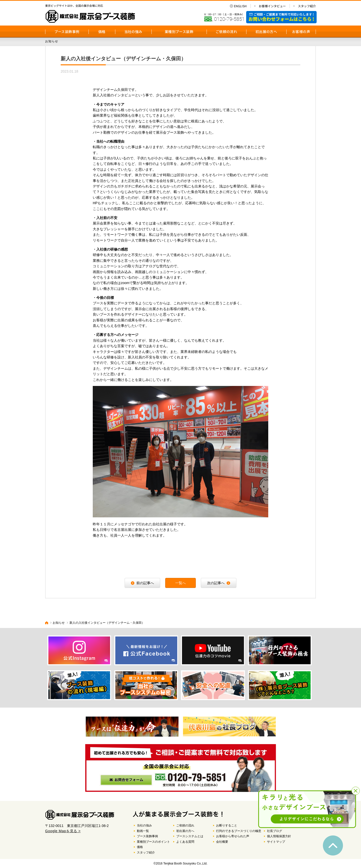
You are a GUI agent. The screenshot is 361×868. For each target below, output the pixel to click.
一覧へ (180, 583)
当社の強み (133, 32)
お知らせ (59, 623)
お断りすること (227, 825)
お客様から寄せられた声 (233, 836)
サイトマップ (276, 842)
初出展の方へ (266, 32)
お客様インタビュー (272, 6)
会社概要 (222, 842)
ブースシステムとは (190, 836)
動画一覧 (143, 831)
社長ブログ (275, 831)
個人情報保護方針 (279, 836)
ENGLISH (240, 6)
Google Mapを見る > (63, 831)
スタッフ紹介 (307, 6)
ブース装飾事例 (67, 32)
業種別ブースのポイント (153, 842)
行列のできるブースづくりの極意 (239, 831)
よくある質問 (185, 842)
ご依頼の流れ (226, 32)
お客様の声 (301, 32)
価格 (102, 32)
